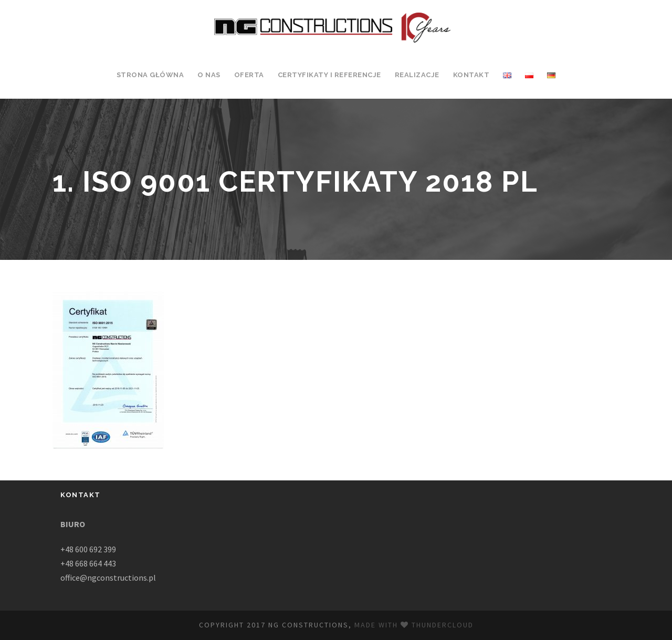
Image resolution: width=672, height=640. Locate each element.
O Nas (209, 75)
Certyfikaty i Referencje (329, 75)
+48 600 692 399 (88, 549)
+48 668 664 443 (88, 563)
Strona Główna (150, 75)
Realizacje (417, 75)
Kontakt (471, 75)
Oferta (249, 75)
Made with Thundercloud (414, 625)
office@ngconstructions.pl (108, 578)
